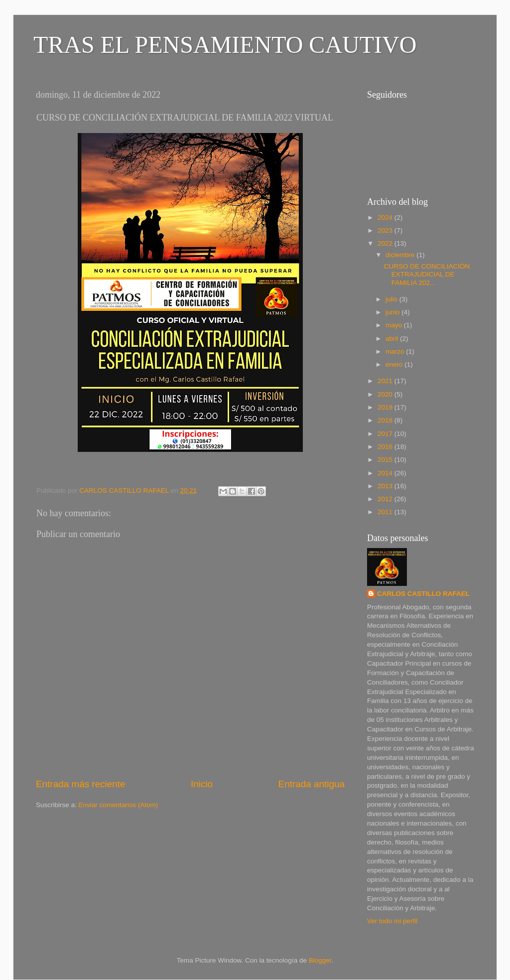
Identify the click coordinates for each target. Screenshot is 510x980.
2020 (386, 394)
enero (395, 364)
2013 (386, 486)
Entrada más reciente (81, 784)
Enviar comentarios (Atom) (119, 805)
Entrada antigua (312, 784)
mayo (395, 325)
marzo (396, 351)
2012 (386, 499)
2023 (386, 230)
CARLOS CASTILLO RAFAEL (423, 594)
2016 (386, 447)
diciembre (401, 255)
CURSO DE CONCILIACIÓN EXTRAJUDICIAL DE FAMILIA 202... (427, 274)
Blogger (320, 960)
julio (392, 299)
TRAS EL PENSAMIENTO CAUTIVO (225, 45)
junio (393, 312)
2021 (386, 381)
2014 (386, 473)
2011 (386, 512)
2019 (386, 407)
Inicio (202, 784)
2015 (386, 460)
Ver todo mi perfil (392, 921)
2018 (386, 420)
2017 (386, 434)
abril (393, 339)
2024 (386, 217)
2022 (386, 243)
